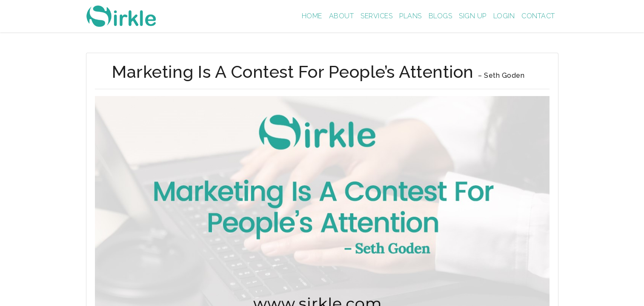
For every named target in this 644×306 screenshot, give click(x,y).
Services (376, 16)
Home (312, 16)
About (342, 16)
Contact (538, 16)
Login (504, 16)
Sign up (473, 16)
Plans (411, 16)
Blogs (441, 16)
